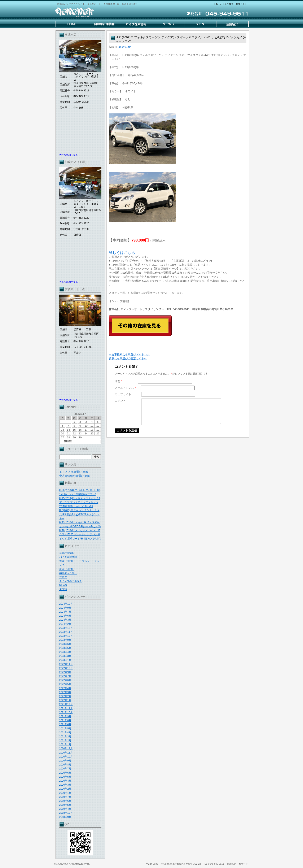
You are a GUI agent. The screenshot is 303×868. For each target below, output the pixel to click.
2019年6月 (65, 801)
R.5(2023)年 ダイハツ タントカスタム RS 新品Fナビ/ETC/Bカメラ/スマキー (80, 514)
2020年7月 (65, 769)
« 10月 (68, 441)
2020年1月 (65, 793)
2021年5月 (65, 729)
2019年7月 (65, 797)
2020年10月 (66, 757)
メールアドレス (125, 388)
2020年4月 (65, 781)
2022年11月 (66, 664)
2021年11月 (66, 708)
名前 (118, 381)
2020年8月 (65, 765)
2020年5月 (65, 777)
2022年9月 (65, 672)
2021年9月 (65, 716)
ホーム (219, 4)
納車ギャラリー (68, 573)
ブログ (63, 577)
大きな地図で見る (69, 155)
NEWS (63, 585)
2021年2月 (65, 741)
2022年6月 (65, 680)
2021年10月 (66, 712)
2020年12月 (66, 748)
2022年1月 (65, 700)
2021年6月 (65, 724)
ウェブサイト (123, 394)
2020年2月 (65, 789)
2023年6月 (65, 644)
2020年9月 (65, 761)
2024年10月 (66, 604)
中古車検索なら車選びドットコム (129, 354)
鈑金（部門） (67, 569)
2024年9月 (65, 608)
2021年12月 (66, 704)
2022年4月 (65, 688)
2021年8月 (65, 720)
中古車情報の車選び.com (74, 476)
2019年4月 (65, 809)
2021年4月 (65, 733)
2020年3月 (65, 785)
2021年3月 (65, 737)
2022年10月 (66, 668)
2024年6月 (65, 616)
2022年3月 (65, 692)
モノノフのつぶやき (71, 581)
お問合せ (240, 4)
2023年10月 (66, 636)
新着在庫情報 (67, 553)
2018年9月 (65, 817)
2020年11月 (66, 753)
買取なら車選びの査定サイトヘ (128, 358)
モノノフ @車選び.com (74, 472)
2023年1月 (65, 660)
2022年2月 (65, 696)
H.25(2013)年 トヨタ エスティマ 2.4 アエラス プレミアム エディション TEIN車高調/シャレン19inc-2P (80, 502)
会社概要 (229, 4)
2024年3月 (65, 620)
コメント (120, 401)
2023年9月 (65, 640)
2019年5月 (65, 805)
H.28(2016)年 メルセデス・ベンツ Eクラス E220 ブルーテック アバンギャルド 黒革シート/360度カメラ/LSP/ (80, 534)
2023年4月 (65, 652)
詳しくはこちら (122, 253)
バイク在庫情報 (68, 557)
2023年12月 (66, 628)
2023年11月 (66, 632)
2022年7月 (65, 676)
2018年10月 (66, 813)
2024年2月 (65, 624)
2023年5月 (65, 648)
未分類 (63, 589)
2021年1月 (65, 745)
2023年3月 (65, 656)
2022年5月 (65, 684)
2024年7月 (65, 612)
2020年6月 (65, 773)
